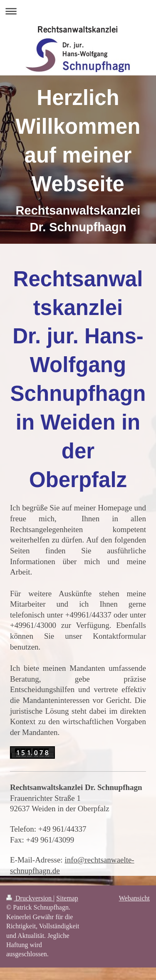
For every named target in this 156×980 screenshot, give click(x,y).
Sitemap (67, 898)
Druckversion (30, 898)
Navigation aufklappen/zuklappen (78, 11)
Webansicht (134, 898)
